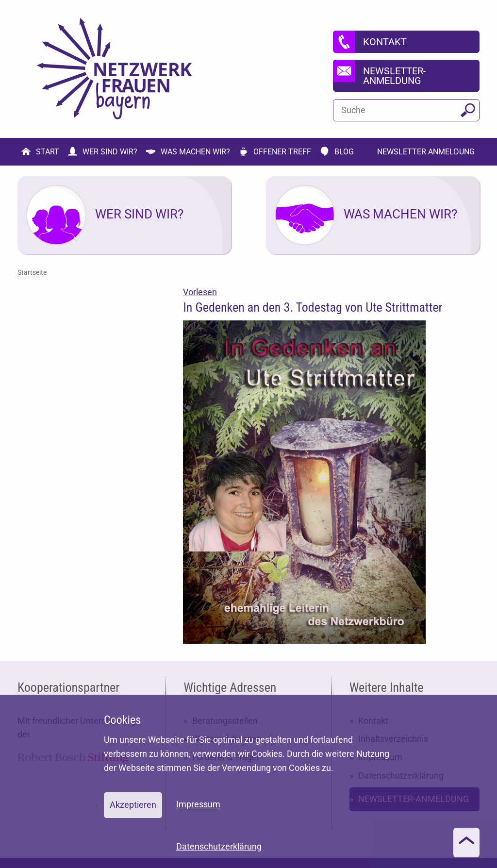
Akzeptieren (133, 805)
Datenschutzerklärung (219, 846)
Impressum (198, 804)
